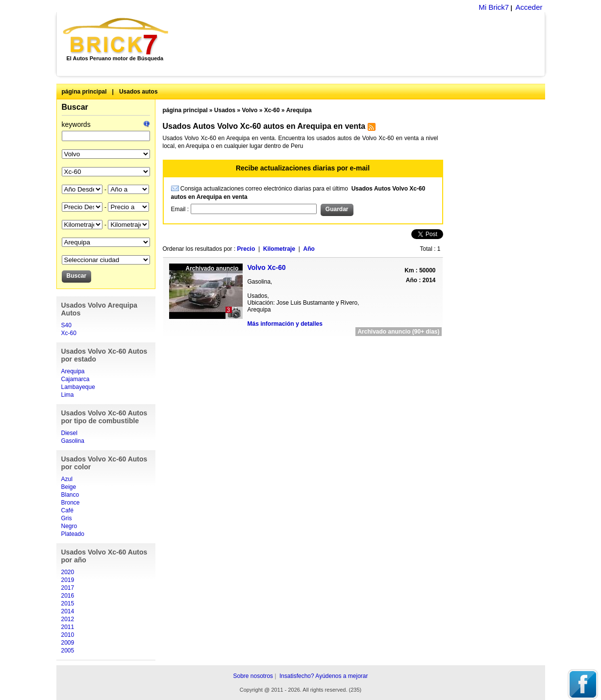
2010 (68, 635)
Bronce (71, 503)
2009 (68, 643)
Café (67, 510)
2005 (68, 651)
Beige (69, 487)
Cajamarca (75, 379)
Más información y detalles (285, 324)
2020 (68, 572)
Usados (225, 110)
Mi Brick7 (494, 7)
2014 (68, 611)
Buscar (75, 107)
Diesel (69, 433)
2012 (68, 619)
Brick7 (116, 36)
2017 (68, 588)
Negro (69, 526)
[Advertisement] (362, 44)
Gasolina (73, 441)
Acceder (529, 7)
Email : (181, 209)
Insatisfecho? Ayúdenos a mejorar (324, 676)
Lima (68, 395)
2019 (68, 580)
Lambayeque (78, 387)
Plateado (73, 534)
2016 (68, 596)
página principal (84, 92)
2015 (68, 603)
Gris (67, 518)
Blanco (70, 495)
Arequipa (73, 371)
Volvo (250, 110)
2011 (68, 627)
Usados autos (138, 92)
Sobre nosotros (253, 676)
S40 (66, 325)
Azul (67, 479)
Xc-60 (69, 333)
